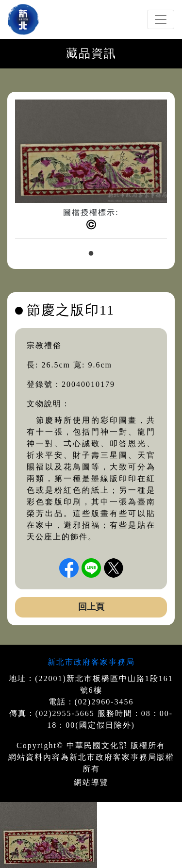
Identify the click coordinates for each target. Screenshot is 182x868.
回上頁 (91, 607)
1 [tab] (91, 254)
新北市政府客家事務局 (91, 662)
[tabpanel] (91, 173)
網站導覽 (91, 782)
